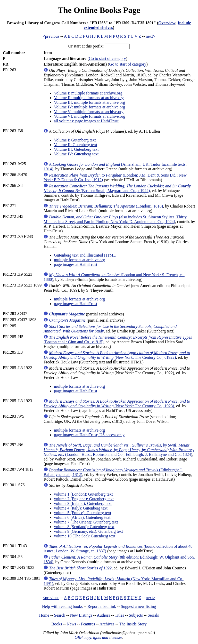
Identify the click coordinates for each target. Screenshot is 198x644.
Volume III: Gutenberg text (76, 149)
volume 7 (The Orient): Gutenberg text (86, 522)
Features (88, 624)
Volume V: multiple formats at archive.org (89, 112)
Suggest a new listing (138, 606)
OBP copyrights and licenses (98, 637)
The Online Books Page (99, 10)
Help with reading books (62, 606)
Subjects (136, 615)
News (71, 624)
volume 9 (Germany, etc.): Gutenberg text (88, 531)
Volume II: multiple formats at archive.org (89, 98)
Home (44, 615)
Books (57, 624)
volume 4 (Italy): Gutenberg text (81, 508)
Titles (119, 615)
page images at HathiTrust (76, 264)
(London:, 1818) (106, 206)
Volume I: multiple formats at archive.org (88, 93)
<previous (51, 36)
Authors (103, 615)
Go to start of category (108, 58)
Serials (153, 615)
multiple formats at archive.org (79, 260)
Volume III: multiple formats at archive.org (89, 102)
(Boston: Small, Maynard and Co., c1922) (117, 188)
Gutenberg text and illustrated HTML (85, 255)
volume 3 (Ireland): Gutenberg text (83, 503)
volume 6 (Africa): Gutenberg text (82, 517)
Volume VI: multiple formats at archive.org (89, 116)
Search (60, 615)
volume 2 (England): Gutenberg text (84, 499)
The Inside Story (133, 624)
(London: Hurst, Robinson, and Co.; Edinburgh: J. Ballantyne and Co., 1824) (119, 450)
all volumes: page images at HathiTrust (86, 121)
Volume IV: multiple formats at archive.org (89, 107)
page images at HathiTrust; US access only (89, 435)
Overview (167, 23)
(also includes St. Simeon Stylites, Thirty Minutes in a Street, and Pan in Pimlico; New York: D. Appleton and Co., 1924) (115, 219)
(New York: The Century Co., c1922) (117, 355)
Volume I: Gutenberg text (75, 140)
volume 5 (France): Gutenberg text (82, 513)
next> (151, 36)
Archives (107, 624)
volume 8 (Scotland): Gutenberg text (84, 527)
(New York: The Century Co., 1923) (117, 404)
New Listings (81, 615)
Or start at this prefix (85, 46)
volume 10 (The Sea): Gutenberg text (85, 536)
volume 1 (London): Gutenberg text (83, 494)
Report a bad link (102, 606)
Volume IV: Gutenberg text (76, 154)
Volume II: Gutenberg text (76, 145)
